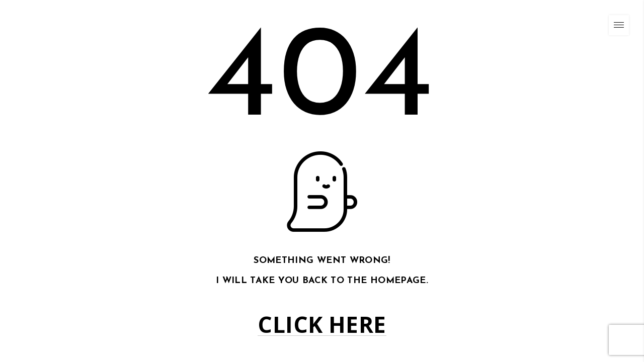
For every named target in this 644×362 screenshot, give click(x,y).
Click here (322, 325)
